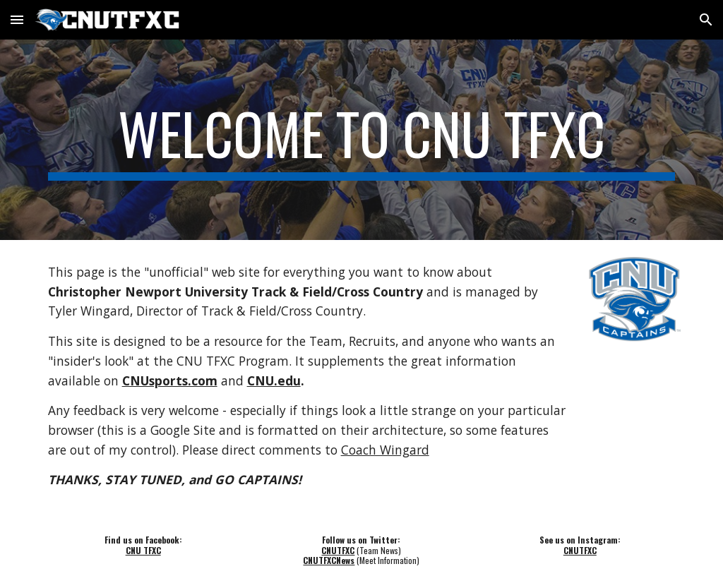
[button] (17, 19)
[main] (362, 140)
